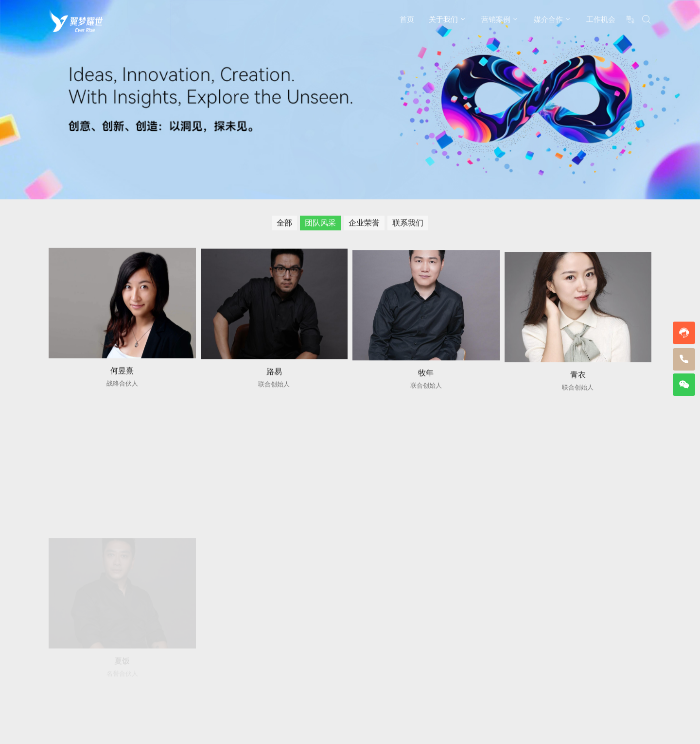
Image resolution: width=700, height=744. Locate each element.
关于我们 (443, 19)
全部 (284, 224)
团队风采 (320, 224)
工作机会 (601, 19)
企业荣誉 (364, 224)
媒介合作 (548, 19)
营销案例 (496, 19)
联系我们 (408, 224)
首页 (407, 19)
